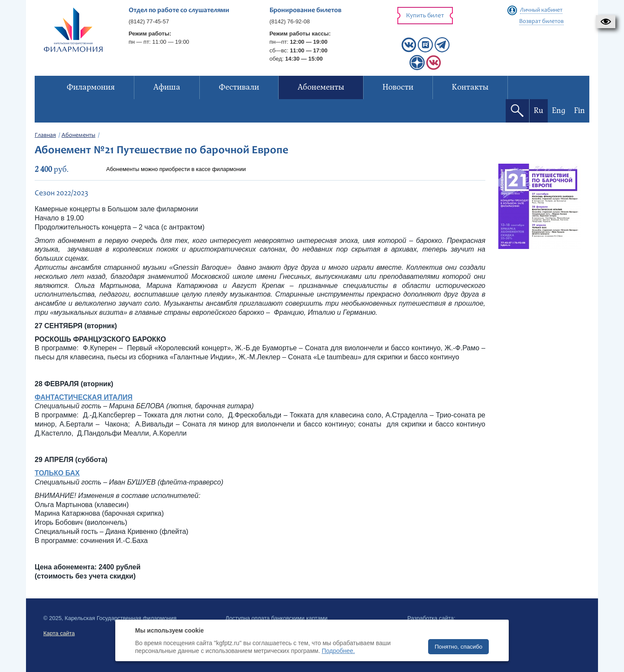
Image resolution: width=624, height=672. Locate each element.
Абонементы (78, 136)
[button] (606, 22)
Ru (539, 111)
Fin (580, 111)
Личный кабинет (541, 10)
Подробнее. (338, 651)
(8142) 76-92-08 (290, 21)
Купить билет (425, 16)
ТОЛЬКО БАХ (57, 473)
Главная (45, 136)
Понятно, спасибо (458, 647)
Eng (559, 111)
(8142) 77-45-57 (149, 21)
